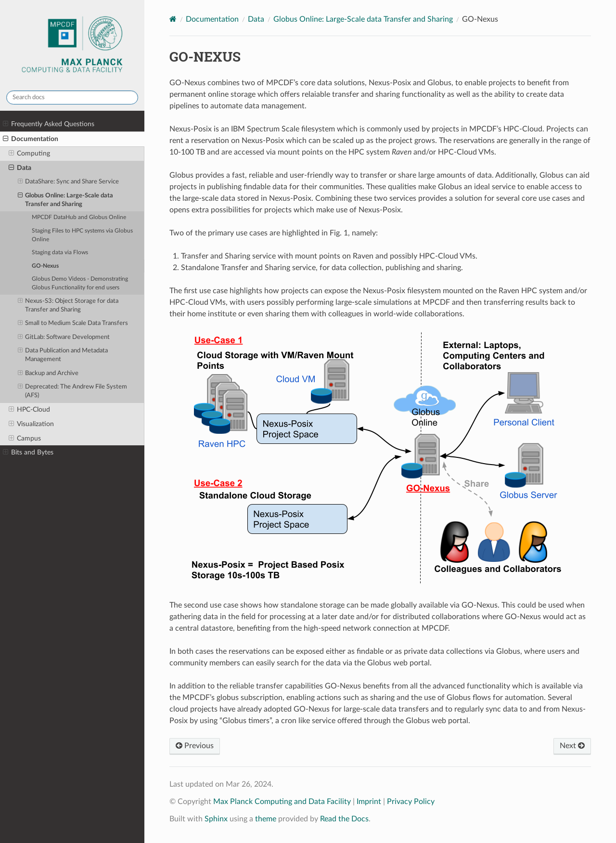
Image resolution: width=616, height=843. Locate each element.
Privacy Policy (411, 802)
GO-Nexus (45, 266)
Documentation (31, 139)
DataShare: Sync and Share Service (69, 182)
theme (266, 819)
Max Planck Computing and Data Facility (282, 802)
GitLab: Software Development (64, 337)
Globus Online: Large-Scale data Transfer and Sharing (66, 200)
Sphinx (216, 819)
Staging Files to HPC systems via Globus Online (82, 235)
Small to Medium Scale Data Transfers (73, 324)
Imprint (369, 802)
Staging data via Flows (60, 253)
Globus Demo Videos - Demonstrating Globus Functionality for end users (80, 283)
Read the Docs (344, 819)
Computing (29, 154)
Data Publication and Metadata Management (63, 355)
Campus (25, 439)
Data (20, 168)
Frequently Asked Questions (49, 124)
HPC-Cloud (29, 410)
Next (572, 746)
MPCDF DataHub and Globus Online (79, 217)
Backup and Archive (48, 374)
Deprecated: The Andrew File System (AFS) (73, 391)
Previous (195, 746)
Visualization (31, 424)
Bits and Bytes (28, 453)
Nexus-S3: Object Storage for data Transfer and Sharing (68, 305)
